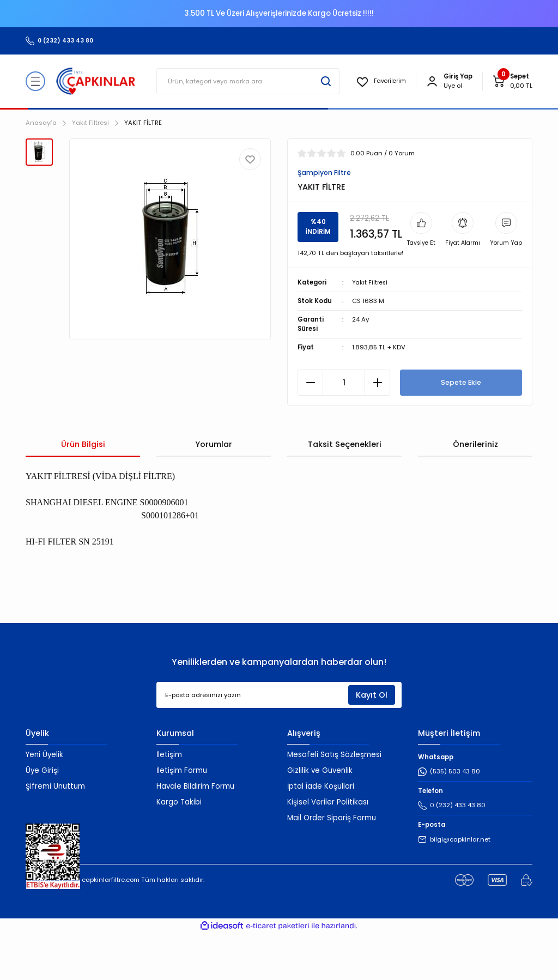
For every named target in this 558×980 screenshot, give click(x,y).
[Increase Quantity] (377, 429)
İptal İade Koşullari (321, 833)
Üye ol (453, 86)
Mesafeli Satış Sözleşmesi (334, 801)
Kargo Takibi (179, 849)
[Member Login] (432, 81)
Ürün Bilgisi (83, 491)
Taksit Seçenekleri (345, 491)
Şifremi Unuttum (55, 833)
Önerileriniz (475, 491)
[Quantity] (344, 429)
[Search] (247, 81)
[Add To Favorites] (250, 159)
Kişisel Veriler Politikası (328, 849)
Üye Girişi (42, 817)
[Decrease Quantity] (310, 429)
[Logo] (96, 81)
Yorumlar (214, 491)
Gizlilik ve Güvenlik (320, 817)
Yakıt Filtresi (371, 329)
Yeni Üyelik (44, 801)
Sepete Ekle (461, 429)
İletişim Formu (182, 817)
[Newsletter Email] (279, 742)
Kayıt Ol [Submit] (372, 741)
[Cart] (512, 81)
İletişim (169, 801)
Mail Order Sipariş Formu (332, 864)
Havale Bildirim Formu (195, 833)
